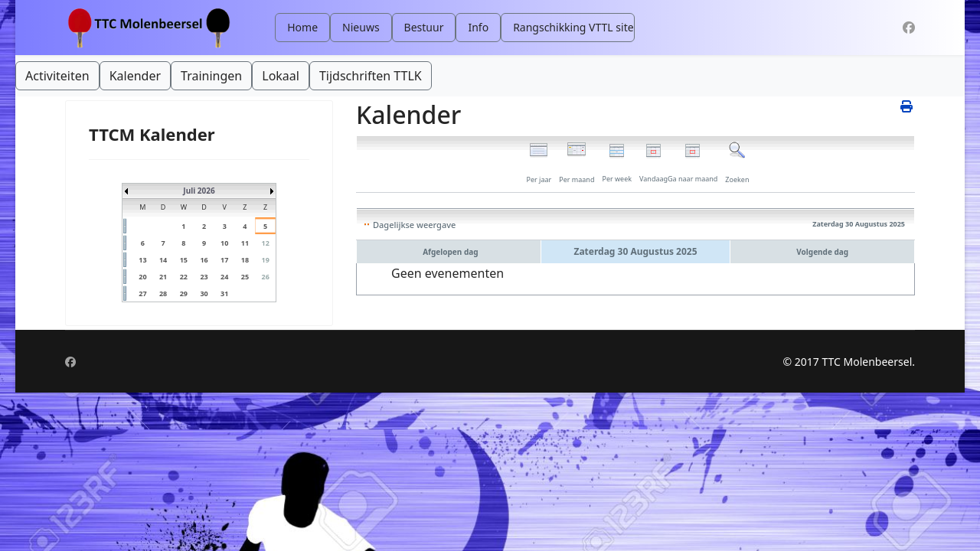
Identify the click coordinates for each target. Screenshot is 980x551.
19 (265, 260)
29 (184, 293)
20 (142, 277)
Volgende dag (822, 252)
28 (163, 293)
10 (224, 243)
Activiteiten (57, 76)
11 (245, 243)
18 (245, 260)
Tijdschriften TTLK (371, 76)
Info (478, 27)
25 (245, 277)
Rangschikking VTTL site (573, 27)
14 (163, 260)
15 (184, 260)
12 (265, 243)
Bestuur (424, 27)
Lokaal (281, 76)
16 (204, 260)
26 (265, 277)
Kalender (135, 76)
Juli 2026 (199, 191)
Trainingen (211, 76)
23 (204, 277)
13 (142, 260)
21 (163, 277)
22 (184, 277)
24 (224, 277)
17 (224, 260)
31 (224, 293)
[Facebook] (909, 28)
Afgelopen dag (450, 252)
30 (204, 293)
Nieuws (361, 27)
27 (142, 293)
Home (302, 27)
